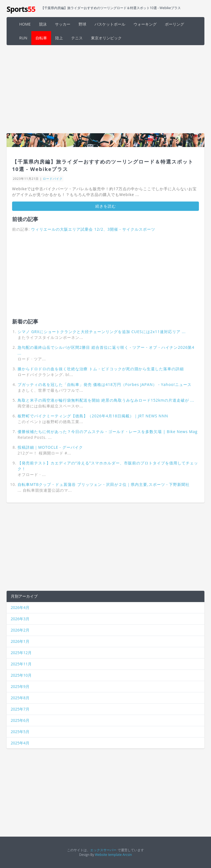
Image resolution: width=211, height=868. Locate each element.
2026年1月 (20, 641)
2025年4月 (20, 743)
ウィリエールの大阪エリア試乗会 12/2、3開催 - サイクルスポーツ (93, 229)
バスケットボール (110, 24)
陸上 (59, 38)
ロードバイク (53, 179)
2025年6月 (20, 720)
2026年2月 (20, 630)
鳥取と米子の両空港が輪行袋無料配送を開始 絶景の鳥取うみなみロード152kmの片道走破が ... (106, 400)
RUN (23, 38)
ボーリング (174, 24)
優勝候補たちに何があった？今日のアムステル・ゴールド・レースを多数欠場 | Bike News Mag (108, 432)
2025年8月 (20, 698)
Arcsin (127, 855)
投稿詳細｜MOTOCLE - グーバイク (50, 447)
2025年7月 (20, 709)
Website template (108, 855)
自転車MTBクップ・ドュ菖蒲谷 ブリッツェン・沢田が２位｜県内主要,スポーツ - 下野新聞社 (104, 484)
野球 (82, 24)
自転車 (41, 38)
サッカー (63, 24)
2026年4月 (20, 607)
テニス (77, 38)
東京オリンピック (106, 38)
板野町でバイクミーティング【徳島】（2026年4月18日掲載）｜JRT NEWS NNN (93, 416)
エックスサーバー (103, 850)
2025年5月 (20, 732)
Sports (21, 9)
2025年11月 (21, 664)
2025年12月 (21, 653)
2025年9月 (20, 686)
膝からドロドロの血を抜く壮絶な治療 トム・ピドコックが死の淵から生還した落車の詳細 (101, 369)
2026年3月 (20, 619)
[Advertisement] (105, 89)
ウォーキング (145, 24)
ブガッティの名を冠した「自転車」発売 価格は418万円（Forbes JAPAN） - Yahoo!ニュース (105, 384)
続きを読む (106, 206)
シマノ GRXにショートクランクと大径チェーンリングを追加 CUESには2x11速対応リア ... (102, 332)
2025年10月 (21, 675)
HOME (25, 24)
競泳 (43, 24)
